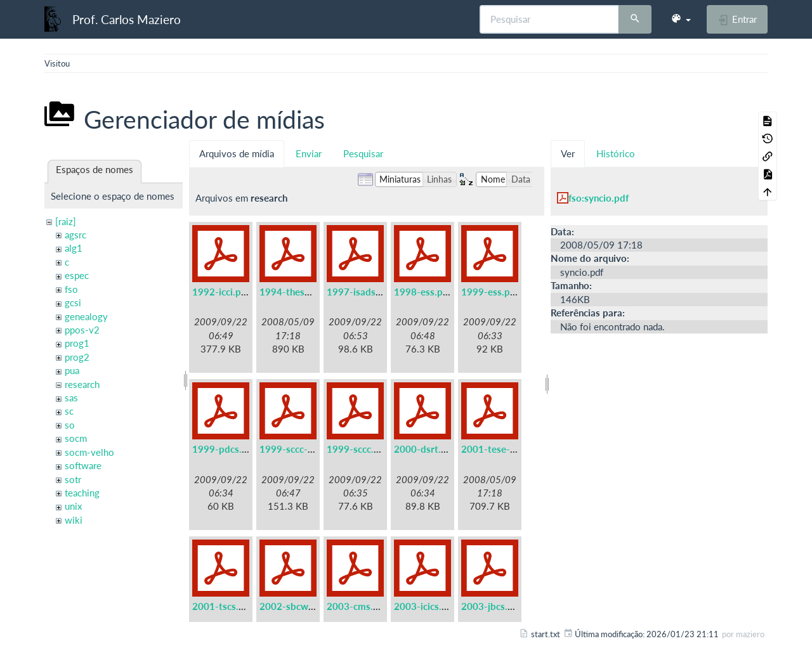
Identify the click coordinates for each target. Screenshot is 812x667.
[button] (681, 19)
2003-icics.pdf (425, 606)
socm (76, 438)
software (83, 465)
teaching (82, 493)
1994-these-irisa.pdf (304, 292)
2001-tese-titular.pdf (507, 449)
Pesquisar (363, 153)
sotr (73, 479)
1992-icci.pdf (221, 292)
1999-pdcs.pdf (224, 449)
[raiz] (66, 221)
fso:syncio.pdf (599, 198)
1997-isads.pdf (360, 292)
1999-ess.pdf (490, 292)
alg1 (74, 248)
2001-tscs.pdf (223, 606)
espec (77, 275)
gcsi (73, 302)
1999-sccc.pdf (357, 449)
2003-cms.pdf (357, 606)
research (82, 384)
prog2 (77, 357)
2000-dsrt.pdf (425, 449)
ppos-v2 (82, 330)
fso (71, 289)
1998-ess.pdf (423, 292)
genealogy (86, 316)
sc (69, 411)
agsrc (75, 235)
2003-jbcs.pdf (492, 606)
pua (72, 370)
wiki (74, 520)
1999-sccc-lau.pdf (298, 449)
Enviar (309, 153)
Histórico (616, 153)
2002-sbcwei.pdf (296, 606)
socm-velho (89, 452)
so (70, 425)
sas (71, 398)
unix (73, 506)
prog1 (77, 343)
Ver (568, 153)
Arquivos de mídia (237, 153)
